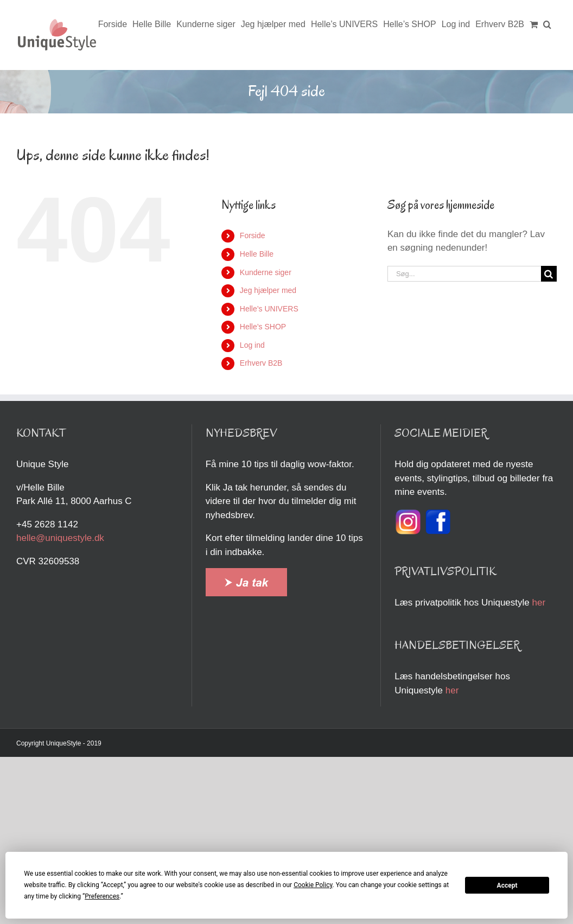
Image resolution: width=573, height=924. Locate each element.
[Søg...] (464, 274)
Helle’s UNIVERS (269, 309)
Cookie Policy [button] (313, 885)
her (539, 603)
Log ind (252, 345)
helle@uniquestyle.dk (60, 538)
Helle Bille (257, 254)
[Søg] (549, 274)
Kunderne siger (266, 272)
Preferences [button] (102, 896)
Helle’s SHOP (263, 327)
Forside (253, 235)
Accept (507, 885)
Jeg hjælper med (268, 290)
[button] (547, 24)
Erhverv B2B (261, 363)
